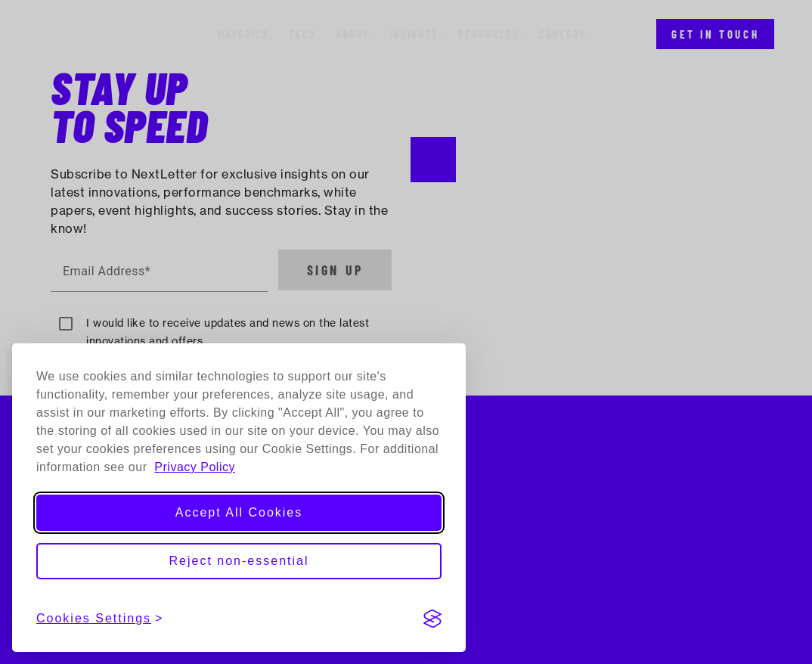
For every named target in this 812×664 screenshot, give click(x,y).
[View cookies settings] (100, 619)
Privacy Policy (195, 467)
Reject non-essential (239, 561)
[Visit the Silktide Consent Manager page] (432, 619)
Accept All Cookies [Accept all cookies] (239, 512)
